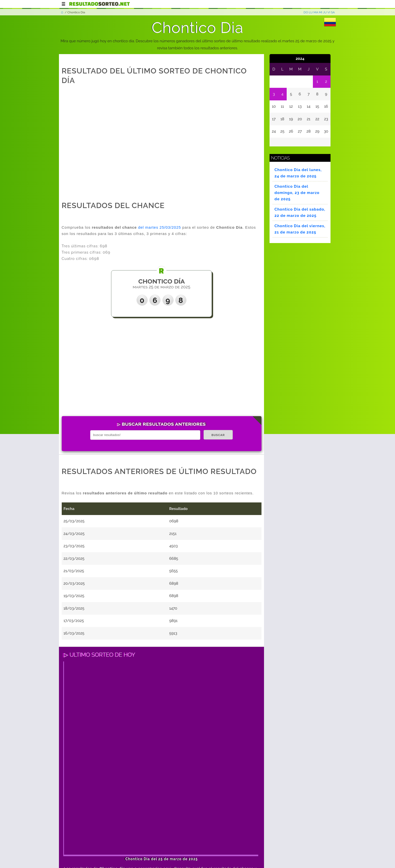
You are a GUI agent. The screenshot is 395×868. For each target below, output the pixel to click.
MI (321, 12)
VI (329, 12)
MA (316, 12)
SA (333, 12)
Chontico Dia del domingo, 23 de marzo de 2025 (297, 193)
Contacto (186, 844)
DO (306, 12)
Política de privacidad (153, 844)
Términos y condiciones (106, 844)
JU (325, 12)
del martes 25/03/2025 (159, 227)
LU (311, 12)
